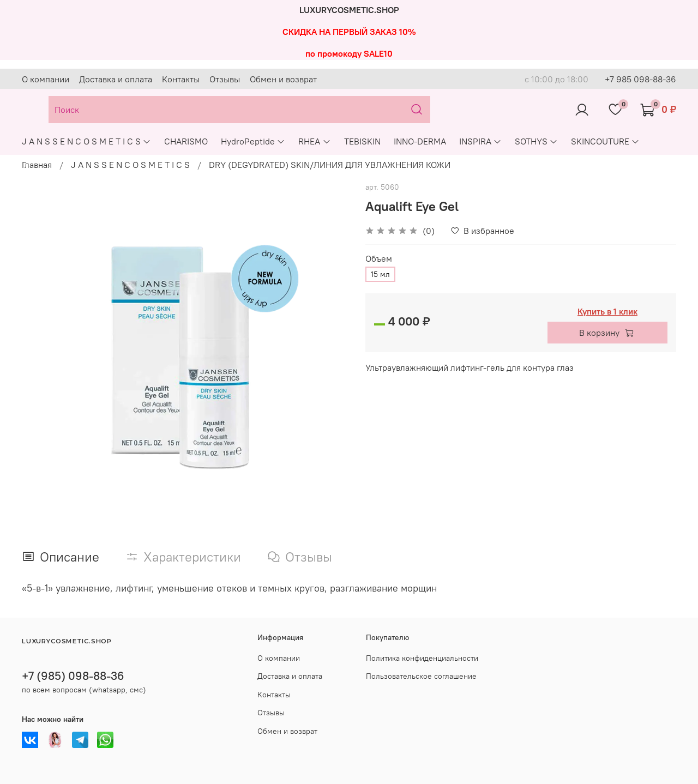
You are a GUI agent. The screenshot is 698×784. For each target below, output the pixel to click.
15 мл (380, 274)
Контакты (181, 79)
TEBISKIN (362, 141)
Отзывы (225, 79)
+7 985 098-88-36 (640, 79)
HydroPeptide (253, 141)
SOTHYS (536, 141)
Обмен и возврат (283, 79)
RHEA (314, 141)
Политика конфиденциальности (422, 658)
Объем (379, 259)
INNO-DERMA (420, 141)
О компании (46, 79)
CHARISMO (186, 141)
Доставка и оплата (116, 79)
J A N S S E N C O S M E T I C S (86, 141)
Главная (37, 165)
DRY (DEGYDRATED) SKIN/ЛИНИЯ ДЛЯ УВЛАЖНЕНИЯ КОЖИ (330, 165)
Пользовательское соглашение (421, 676)
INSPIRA (480, 141)
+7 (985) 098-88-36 (73, 676)
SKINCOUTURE (605, 141)
